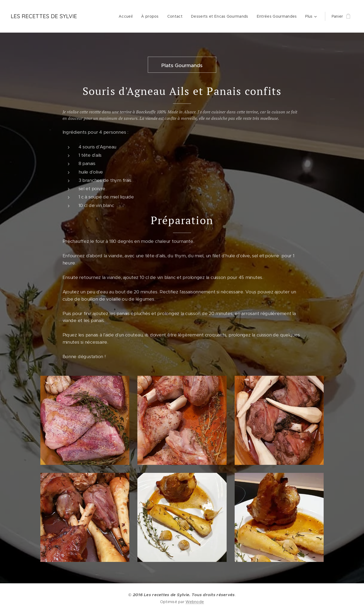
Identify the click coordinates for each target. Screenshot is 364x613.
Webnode (195, 602)
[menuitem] (127, 16)
